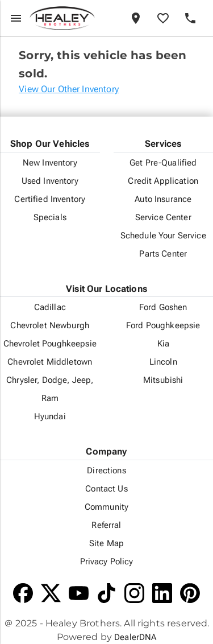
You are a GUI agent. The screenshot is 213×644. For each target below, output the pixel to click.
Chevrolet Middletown (50, 362)
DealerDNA (135, 637)
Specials (50, 217)
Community (106, 507)
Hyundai (50, 416)
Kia (163, 344)
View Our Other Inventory (69, 89)
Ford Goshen (163, 307)
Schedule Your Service (163, 236)
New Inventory (50, 163)
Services (163, 144)
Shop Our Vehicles (50, 144)
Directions (106, 470)
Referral (106, 525)
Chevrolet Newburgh (50, 325)
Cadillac (50, 307)
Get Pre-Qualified (163, 163)
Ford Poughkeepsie (163, 325)
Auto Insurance (163, 199)
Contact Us (106, 489)
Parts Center (163, 254)
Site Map (106, 543)
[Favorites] (163, 18)
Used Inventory (50, 181)
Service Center (163, 217)
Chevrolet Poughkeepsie (50, 344)
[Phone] (190, 18)
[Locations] (136, 18)
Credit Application (163, 181)
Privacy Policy (107, 562)
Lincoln (163, 362)
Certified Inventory (50, 199)
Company (106, 451)
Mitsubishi (163, 380)
